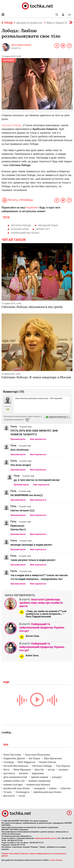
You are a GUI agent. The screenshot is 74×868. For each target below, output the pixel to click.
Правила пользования (10, 854)
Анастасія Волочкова (38, 755)
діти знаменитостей (15, 777)
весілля (23, 773)
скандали (39, 788)
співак (53, 788)
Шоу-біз (39, 770)
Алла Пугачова (12, 755)
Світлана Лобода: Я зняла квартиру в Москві (36, 377)
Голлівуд (9, 762)
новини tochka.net (14, 781)
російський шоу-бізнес (17, 788)
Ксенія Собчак (48, 762)
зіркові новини (39, 777)
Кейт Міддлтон (26, 762)
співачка (66, 788)
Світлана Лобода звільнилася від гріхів (32, 307)
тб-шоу (8, 792)
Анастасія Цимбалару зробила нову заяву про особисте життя (41, 603)
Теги (6, 745)
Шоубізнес (9, 60)
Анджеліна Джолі (14, 758)
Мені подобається (38, 439)
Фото (6, 770)
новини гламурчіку (39, 781)
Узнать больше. (56, 860)
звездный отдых (48, 225)
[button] (63, 15)
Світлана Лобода (11, 125)
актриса (63, 770)
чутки (22, 796)
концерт (57, 777)
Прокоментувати (18, 439)
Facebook (32, 208)
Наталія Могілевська (16, 766)
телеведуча (23, 792)
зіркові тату (43, 229)
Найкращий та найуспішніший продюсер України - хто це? (42, 627)
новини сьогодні (13, 785)
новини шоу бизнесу (38, 785)
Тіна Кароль (63, 766)
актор (51, 770)
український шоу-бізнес (25, 233)
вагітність (9, 773)
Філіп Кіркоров (22, 770)
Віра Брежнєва (53, 758)
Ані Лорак (34, 758)
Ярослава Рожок (21, 45)
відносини (38, 773)
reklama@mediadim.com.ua (46, 838)
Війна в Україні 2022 (58, 23)
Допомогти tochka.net (30, 23)
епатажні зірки (20, 229)
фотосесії (9, 796)
